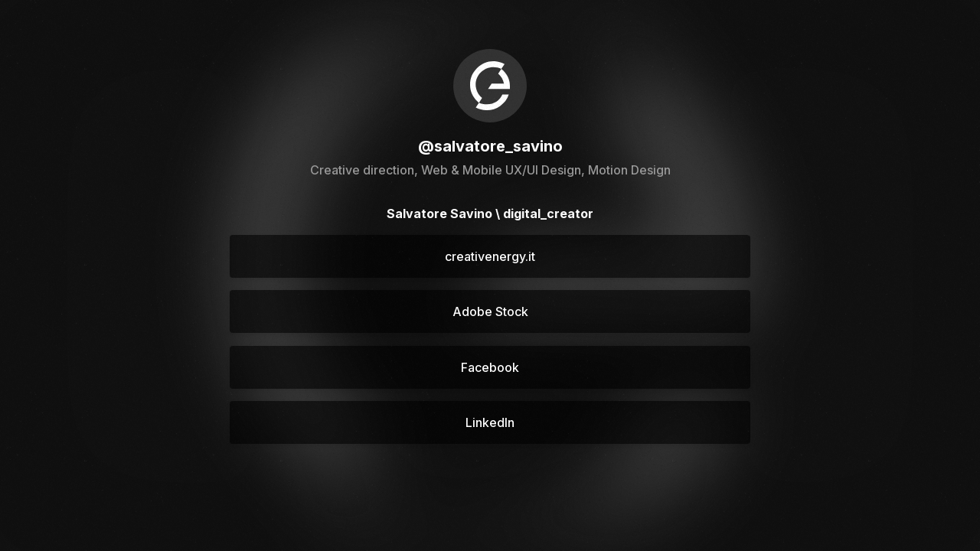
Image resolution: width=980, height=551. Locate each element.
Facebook (490, 367)
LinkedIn (490, 422)
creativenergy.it (490, 256)
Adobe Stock (490, 311)
